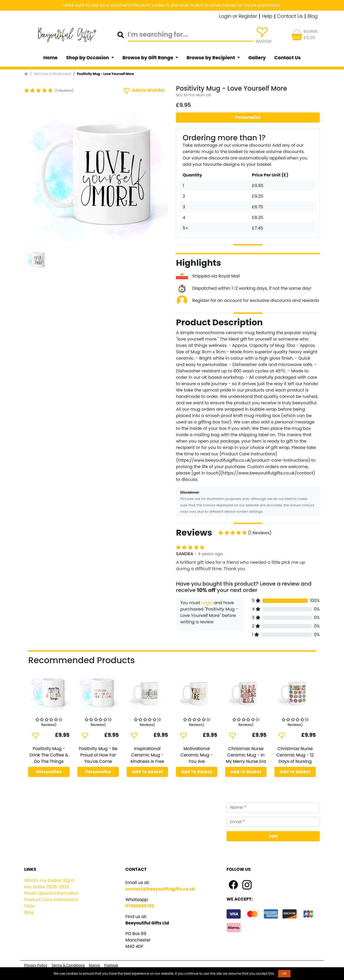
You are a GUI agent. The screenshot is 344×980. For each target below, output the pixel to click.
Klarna (94, 965)
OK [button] (284, 973)
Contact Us (290, 16)
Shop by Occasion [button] (88, 58)
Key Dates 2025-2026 (47, 887)
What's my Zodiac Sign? (49, 880)
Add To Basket (147, 772)
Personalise (248, 117)
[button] (35, 174)
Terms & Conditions (68, 965)
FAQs (30, 906)
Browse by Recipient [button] (211, 58)
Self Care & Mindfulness (52, 74)
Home (51, 58)
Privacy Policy (36, 965)
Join (273, 836)
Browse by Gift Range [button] (148, 58)
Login (207, 603)
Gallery (257, 58)
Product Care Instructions (51, 900)
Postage (111, 965)
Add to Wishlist (144, 91)
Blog (313, 16)
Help (267, 16)
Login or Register (238, 16)
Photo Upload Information (52, 893)
